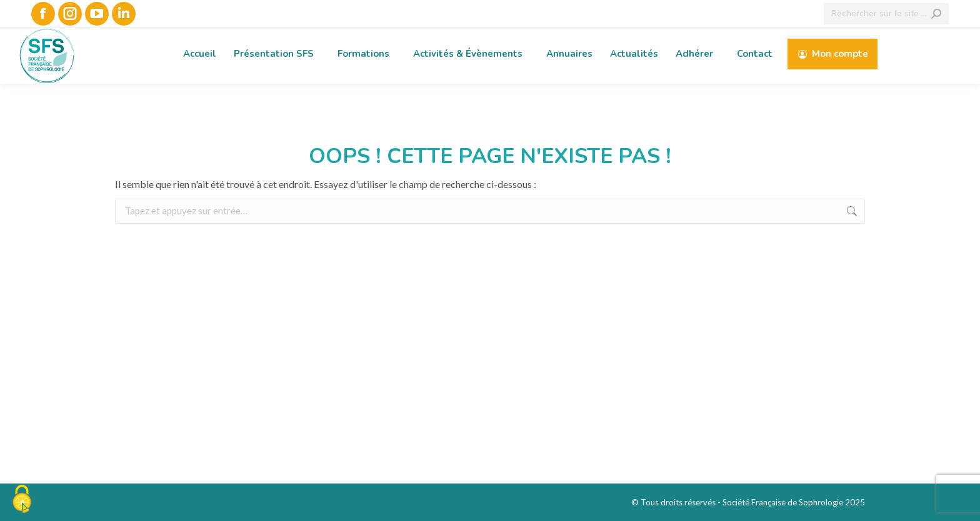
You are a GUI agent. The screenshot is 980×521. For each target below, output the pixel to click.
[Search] (886, 14)
